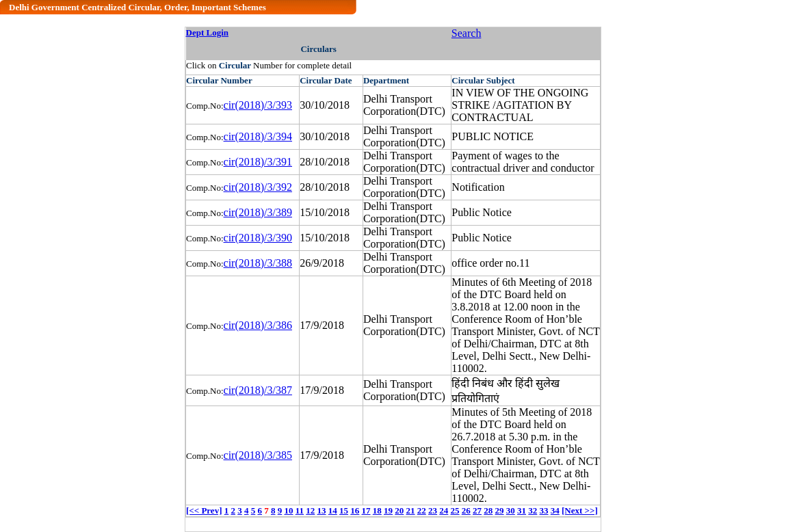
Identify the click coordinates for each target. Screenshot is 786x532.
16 (355, 510)
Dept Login (207, 32)
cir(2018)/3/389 (258, 212)
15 (344, 510)
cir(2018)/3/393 (258, 105)
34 (555, 510)
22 (422, 510)
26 (466, 510)
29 (500, 510)
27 (477, 510)
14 (333, 510)
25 (455, 510)
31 (522, 510)
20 (399, 510)
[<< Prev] (204, 510)
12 (310, 510)
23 (433, 510)
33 (544, 510)
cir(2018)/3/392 (258, 187)
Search (467, 33)
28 (488, 510)
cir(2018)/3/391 (258, 162)
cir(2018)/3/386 (258, 325)
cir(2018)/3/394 (258, 136)
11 (300, 510)
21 (411, 510)
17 (366, 510)
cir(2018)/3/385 (258, 455)
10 (288, 510)
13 (322, 510)
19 (388, 510)
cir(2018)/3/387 (258, 390)
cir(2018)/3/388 (258, 263)
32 (533, 510)
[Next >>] (580, 510)
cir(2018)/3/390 (258, 238)
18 (377, 510)
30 (511, 510)
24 (444, 510)
